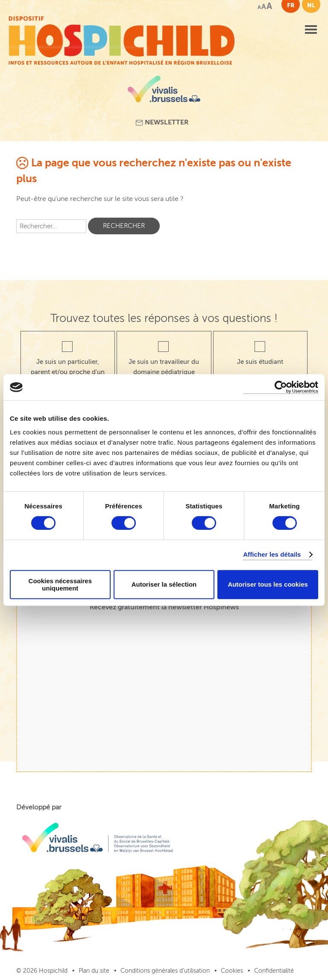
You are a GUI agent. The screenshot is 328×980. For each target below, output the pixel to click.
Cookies (232, 971)
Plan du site (94, 971)
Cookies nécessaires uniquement (60, 584)
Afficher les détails (272, 554)
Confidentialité (274, 971)
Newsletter (162, 123)
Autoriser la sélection (164, 584)
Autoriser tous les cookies (268, 584)
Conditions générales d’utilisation (165, 971)
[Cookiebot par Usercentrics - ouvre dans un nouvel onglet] (281, 387)
